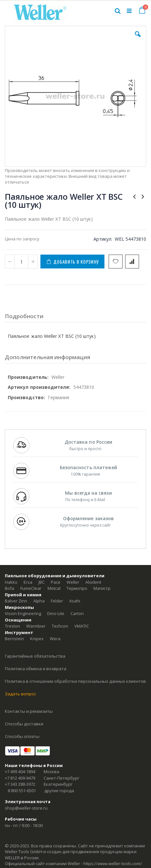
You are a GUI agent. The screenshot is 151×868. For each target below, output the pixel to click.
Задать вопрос (20, 694)
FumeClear (31, 588)
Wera (55, 639)
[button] (138, 39)
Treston (12, 626)
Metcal (54, 588)
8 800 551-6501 (22, 791)
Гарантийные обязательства (35, 656)
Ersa (28, 582)
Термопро (77, 588)
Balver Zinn (16, 601)
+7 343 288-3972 (20, 784)
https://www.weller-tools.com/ (113, 863)
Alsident (93, 582)
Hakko (11, 582)
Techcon (60, 626)
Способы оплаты (22, 736)
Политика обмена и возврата (36, 669)
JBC (42, 582)
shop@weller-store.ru (26, 808)
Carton (77, 613)
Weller (73, 582)
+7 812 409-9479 (20, 778)
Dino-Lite (56, 613)
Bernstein (14, 639)
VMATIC (82, 626)
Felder (57, 601)
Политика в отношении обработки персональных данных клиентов (75, 681)
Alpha (39, 601)
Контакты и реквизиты (29, 711)
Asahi (75, 601)
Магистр (102, 588)
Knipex (37, 639)
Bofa (10, 588)
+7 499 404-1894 (20, 772)
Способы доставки (24, 724)
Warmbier (36, 626)
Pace (56, 582)
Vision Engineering (23, 613)
